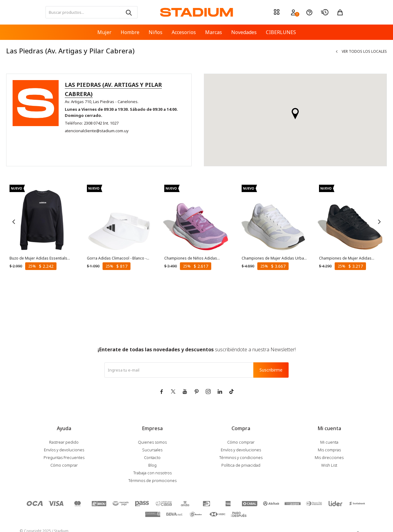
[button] (128, 12)
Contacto (152, 457)
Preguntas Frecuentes (64, 457)
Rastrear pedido (64, 442)
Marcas (214, 32)
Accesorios (184, 32)
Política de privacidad (241, 465)
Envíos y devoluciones (64, 450)
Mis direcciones (329, 457)
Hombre (130, 32)
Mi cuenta (329, 442)
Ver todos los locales (364, 52)
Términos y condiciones (241, 457)
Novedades (244, 32)
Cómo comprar (64, 465)
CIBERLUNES (281, 32)
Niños (156, 32)
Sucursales (152, 450)
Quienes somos (152, 442)
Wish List (329, 465)
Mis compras (329, 450)
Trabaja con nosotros (152, 473)
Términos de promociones (152, 480)
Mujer (104, 32)
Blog (152, 465)
